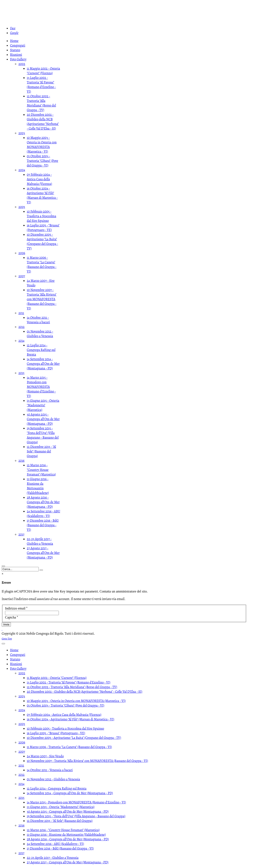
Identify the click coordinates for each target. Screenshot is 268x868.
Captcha (12, 617)
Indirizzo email (16, 608)
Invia (6, 624)
